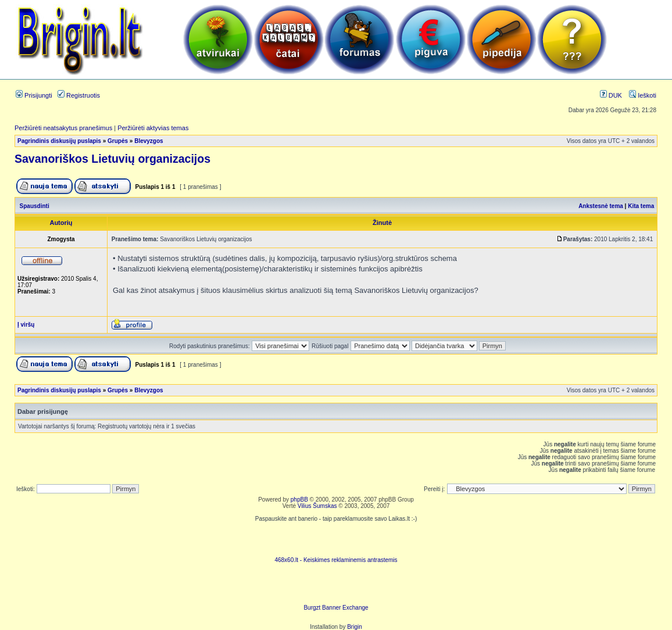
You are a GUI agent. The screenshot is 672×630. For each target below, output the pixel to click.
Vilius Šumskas (317, 506)
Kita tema (641, 206)
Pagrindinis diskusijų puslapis (59, 141)
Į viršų (26, 325)
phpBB (299, 500)
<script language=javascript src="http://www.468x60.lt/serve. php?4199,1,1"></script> (336, 539)
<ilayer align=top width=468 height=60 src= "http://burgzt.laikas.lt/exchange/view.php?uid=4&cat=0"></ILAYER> (336, 587)
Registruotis (79, 95)
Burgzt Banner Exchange (336, 608)
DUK (611, 95)
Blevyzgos (149, 141)
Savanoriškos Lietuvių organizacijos (112, 159)
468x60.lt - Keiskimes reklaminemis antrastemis (336, 560)
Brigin (355, 627)
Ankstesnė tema (601, 206)
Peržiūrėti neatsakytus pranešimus (63, 128)
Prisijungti (34, 95)
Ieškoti (643, 95)
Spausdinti (35, 206)
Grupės (118, 141)
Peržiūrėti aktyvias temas (153, 128)
